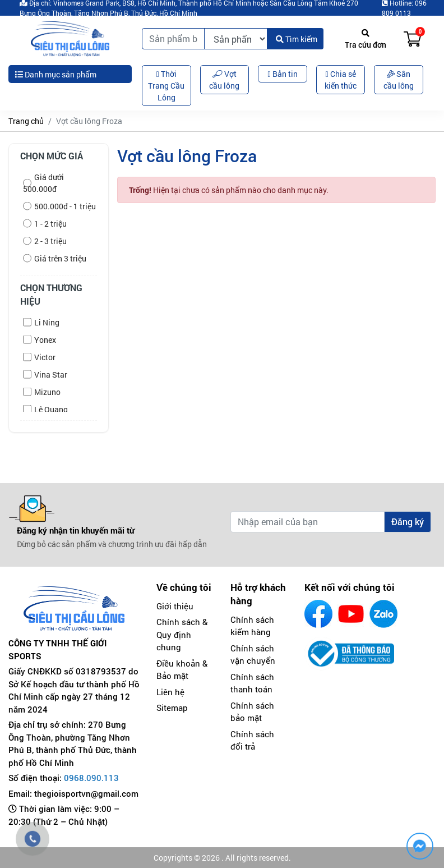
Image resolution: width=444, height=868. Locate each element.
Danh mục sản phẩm (56, 74)
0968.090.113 (91, 778)
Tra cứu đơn (366, 40)
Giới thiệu (175, 606)
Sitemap (172, 708)
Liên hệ (170, 692)
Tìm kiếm (297, 39)
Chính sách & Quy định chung (182, 634)
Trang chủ (26, 121)
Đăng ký (408, 522)
